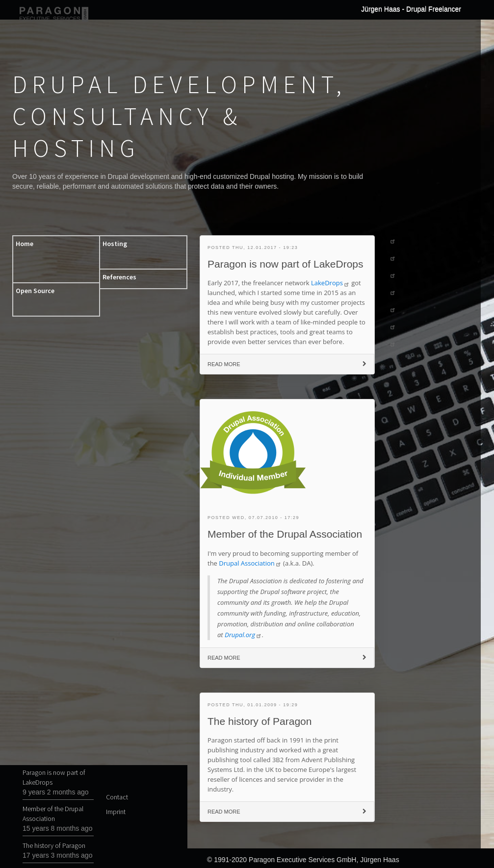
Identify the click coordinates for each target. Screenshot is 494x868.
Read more (240, 367)
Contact (114, 797)
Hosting (115, 244)
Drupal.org (243, 635)
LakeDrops (330, 283)
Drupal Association (250, 563)
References (119, 277)
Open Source (35, 291)
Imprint (114, 812)
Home (25, 244)
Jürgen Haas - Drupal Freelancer (411, 9)
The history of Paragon (54, 845)
